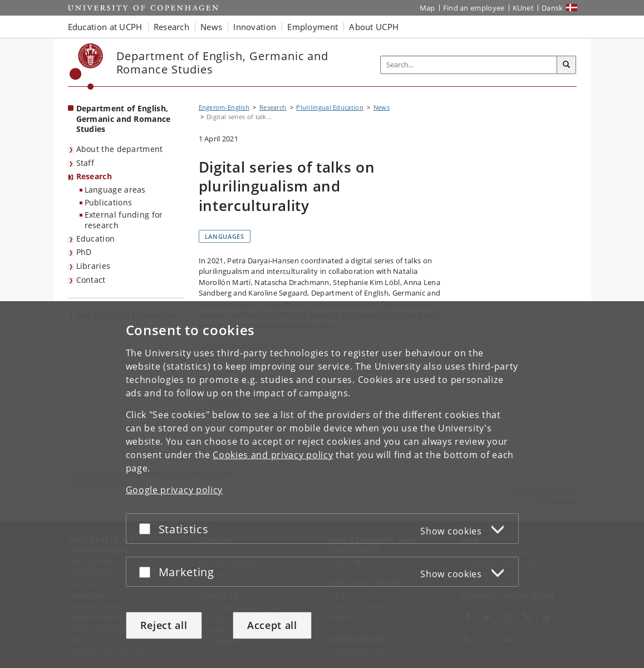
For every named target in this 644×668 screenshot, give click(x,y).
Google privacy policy (174, 490)
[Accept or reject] (148, 529)
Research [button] (171, 27)
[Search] (567, 65)
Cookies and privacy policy (273, 455)
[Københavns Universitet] (87, 67)
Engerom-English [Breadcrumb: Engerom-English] (224, 107)
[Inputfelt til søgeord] (469, 65)
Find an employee (474, 8)
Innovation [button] (255, 27)
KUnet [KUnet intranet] (523, 8)
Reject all (164, 625)
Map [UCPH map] (427, 8)
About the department (120, 149)
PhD (84, 252)
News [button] (211, 27)
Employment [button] (313, 27)
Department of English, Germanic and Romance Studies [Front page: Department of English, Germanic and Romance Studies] (124, 119)
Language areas (115, 190)
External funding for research (124, 220)
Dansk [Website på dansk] (552, 8)
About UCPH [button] (374, 27)
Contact (91, 280)
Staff (85, 163)
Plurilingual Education (330, 107)
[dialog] (322, 485)
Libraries (94, 266)
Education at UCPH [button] (105, 27)
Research (94, 176)
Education (96, 239)
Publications (109, 202)
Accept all (272, 625)
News (382, 107)
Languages (225, 236)
